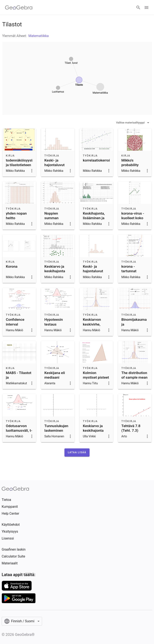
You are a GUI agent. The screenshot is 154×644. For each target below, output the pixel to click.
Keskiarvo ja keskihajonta (55, 269)
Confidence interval (15, 322)
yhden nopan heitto (16, 216)
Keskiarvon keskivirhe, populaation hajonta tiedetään (92, 329)
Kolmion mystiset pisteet (96, 375)
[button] (77, 452)
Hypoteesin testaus (54, 322)
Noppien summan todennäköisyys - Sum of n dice (57, 220)
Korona (12, 266)
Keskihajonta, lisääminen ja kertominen (94, 218)
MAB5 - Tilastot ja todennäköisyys (19, 377)
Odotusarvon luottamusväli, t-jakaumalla (19, 431)
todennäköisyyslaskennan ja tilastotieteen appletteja (27, 165)
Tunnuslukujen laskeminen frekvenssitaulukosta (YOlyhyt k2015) (61, 433)
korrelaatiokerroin (97, 160)
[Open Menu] (146, 8)
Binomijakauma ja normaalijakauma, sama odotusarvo (136, 329)
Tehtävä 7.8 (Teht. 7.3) (131, 428)
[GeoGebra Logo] (19, 8)
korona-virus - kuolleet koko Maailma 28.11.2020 (133, 220)
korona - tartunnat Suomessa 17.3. (135, 271)
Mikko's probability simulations (131, 165)
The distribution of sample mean (134, 375)
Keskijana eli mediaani (55, 375)
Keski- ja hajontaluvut (55, 163)
